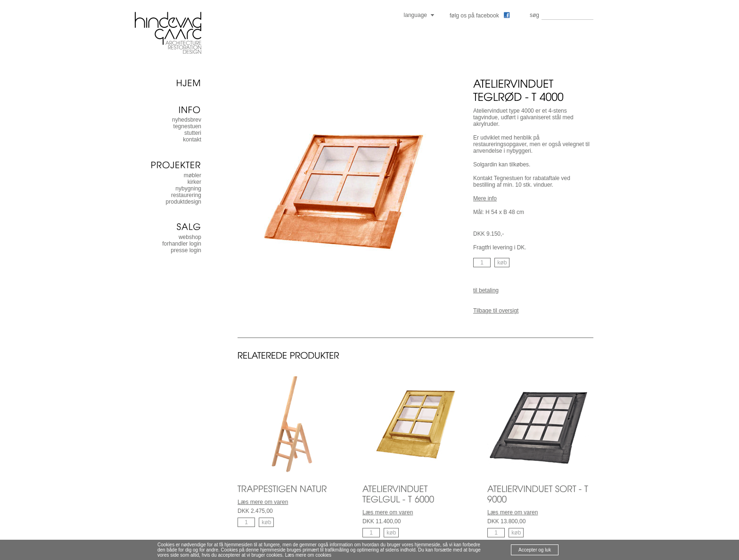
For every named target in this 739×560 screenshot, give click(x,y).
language (415, 15)
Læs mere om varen (263, 502)
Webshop (190, 237)
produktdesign (184, 202)
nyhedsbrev (187, 120)
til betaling (486, 290)
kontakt (192, 140)
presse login (186, 250)
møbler (193, 175)
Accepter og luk (535, 550)
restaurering (186, 195)
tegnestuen (187, 126)
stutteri (193, 133)
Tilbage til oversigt (496, 311)
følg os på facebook (480, 16)
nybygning (188, 189)
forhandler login (182, 244)
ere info (487, 198)
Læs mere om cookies (308, 555)
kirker (194, 182)
